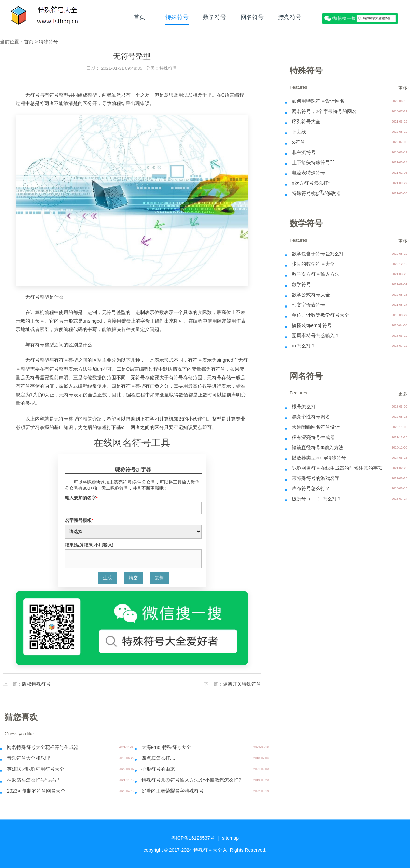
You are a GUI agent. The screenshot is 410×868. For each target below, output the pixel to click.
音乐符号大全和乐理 (28, 758)
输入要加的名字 (81, 498)
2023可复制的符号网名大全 (36, 791)
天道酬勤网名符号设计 (316, 427)
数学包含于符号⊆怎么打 (318, 254)
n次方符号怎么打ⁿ (311, 183)
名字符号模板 (79, 520)
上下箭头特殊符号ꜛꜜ (313, 162)
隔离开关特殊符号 (242, 684)
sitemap (230, 838)
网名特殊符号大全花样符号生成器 (43, 747)
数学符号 (215, 17)
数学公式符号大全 (311, 295)
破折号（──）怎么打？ (317, 499)
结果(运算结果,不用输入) (89, 545)
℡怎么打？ (304, 346)
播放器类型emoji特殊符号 (319, 458)
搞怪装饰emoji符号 (312, 325)
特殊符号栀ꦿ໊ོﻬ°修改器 (316, 193)
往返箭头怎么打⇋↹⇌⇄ (33, 780)
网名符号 (252, 17)
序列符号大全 (306, 122)
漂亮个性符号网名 (311, 417)
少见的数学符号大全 (313, 264)
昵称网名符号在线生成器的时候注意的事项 (337, 468)
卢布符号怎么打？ (311, 488)
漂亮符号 (290, 17)
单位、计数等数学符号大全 (320, 315)
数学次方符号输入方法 (316, 274)
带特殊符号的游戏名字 (316, 478)
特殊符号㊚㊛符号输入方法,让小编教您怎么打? (191, 780)
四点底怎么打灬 (158, 758)
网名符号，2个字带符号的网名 (324, 111)
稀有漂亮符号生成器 (313, 437)
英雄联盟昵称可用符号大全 (36, 769)
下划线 (299, 132)
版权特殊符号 (36, 684)
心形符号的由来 (158, 769)
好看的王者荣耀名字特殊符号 (173, 791)
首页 (139, 17)
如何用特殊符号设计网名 (318, 101)
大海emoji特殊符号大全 (166, 747)
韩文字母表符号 (309, 305)
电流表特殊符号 (309, 173)
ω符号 (298, 142)
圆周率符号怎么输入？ (316, 336)
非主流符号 (304, 152)
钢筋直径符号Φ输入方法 (318, 447)
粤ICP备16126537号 (193, 838)
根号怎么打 (304, 407)
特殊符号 (177, 17)
